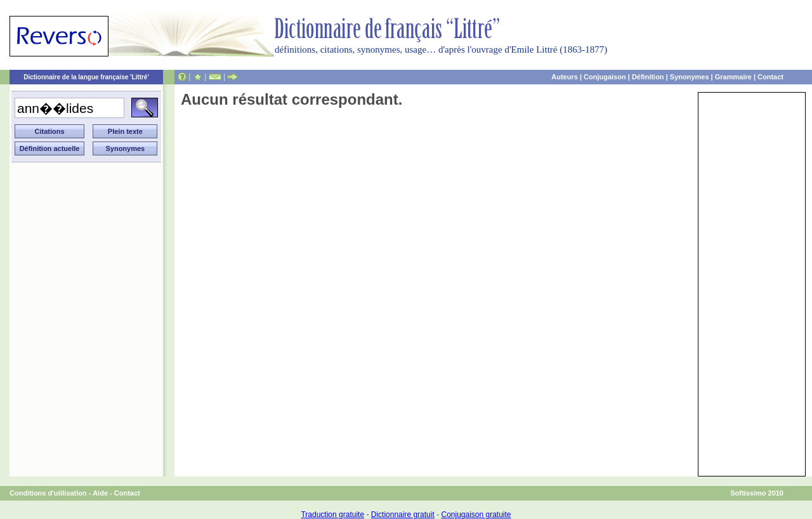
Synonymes (690, 77)
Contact (770, 77)
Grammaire (733, 77)
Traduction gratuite (332, 515)
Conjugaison (605, 77)
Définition (648, 77)
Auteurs (565, 77)
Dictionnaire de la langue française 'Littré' (86, 77)
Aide (100, 493)
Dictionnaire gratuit (403, 515)
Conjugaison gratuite (476, 515)
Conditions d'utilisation (48, 493)
